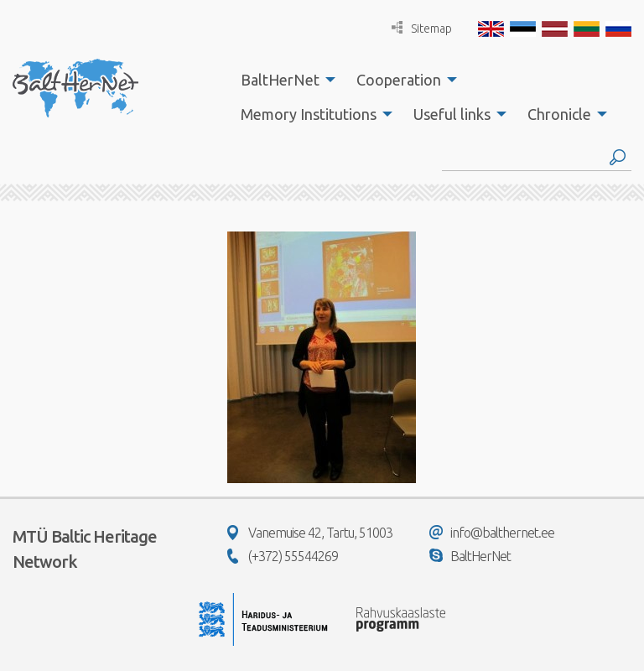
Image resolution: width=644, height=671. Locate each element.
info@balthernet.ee (492, 533)
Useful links (452, 114)
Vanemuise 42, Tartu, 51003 (310, 533)
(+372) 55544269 (283, 556)
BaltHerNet (280, 80)
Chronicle (559, 114)
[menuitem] (283, 80)
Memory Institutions (309, 114)
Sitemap (422, 28)
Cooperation (399, 80)
